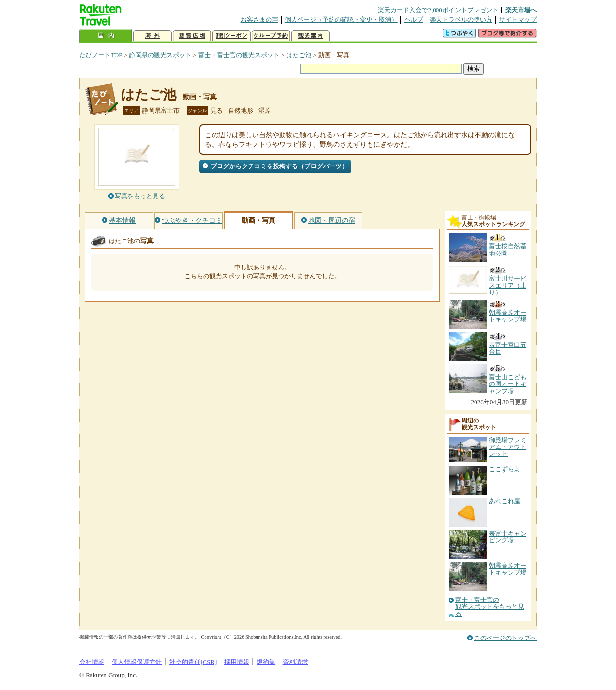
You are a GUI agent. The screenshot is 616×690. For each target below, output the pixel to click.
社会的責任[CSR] (193, 662)
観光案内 (310, 36)
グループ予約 (271, 36)
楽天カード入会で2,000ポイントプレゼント (438, 10)
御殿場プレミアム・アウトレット (508, 447)
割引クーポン (231, 36)
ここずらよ (505, 469)
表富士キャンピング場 (508, 537)
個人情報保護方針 (137, 662)
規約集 (266, 662)
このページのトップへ (505, 638)
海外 (153, 36)
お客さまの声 (259, 19)
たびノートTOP (101, 55)
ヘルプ (414, 19)
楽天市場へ (521, 10)
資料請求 (295, 662)
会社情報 (92, 662)
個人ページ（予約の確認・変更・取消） (341, 19)
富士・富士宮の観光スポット (239, 55)
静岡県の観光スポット (160, 55)
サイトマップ (518, 19)
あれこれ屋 (505, 501)
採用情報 (237, 662)
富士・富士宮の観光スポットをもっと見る (490, 607)
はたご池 (299, 55)
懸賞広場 (192, 36)
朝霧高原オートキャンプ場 (508, 569)
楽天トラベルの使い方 (461, 19)
